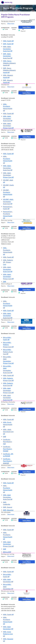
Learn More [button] (27, 27)
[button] (9, 41)
